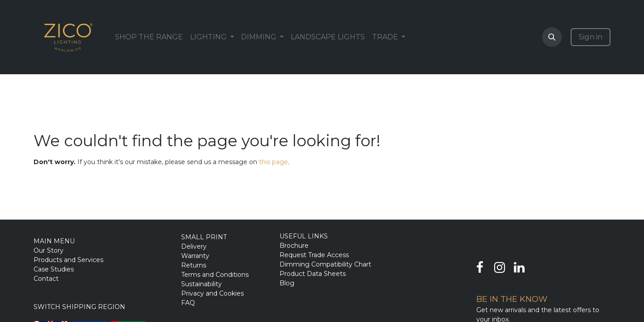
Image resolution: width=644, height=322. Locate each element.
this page (273, 162)
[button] (552, 37)
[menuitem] (149, 37)
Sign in (591, 37)
